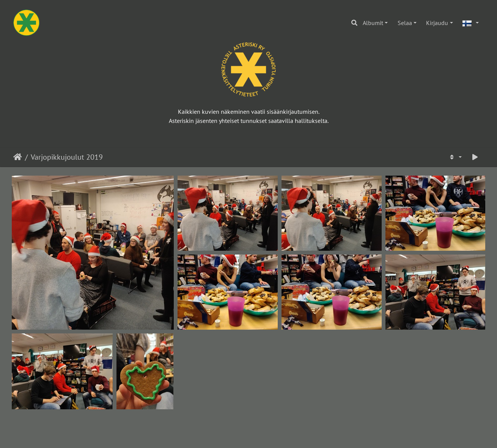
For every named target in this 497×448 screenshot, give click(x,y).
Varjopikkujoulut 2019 (67, 157)
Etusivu (18, 157)
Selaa (405, 23)
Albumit (373, 23)
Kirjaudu (437, 23)
